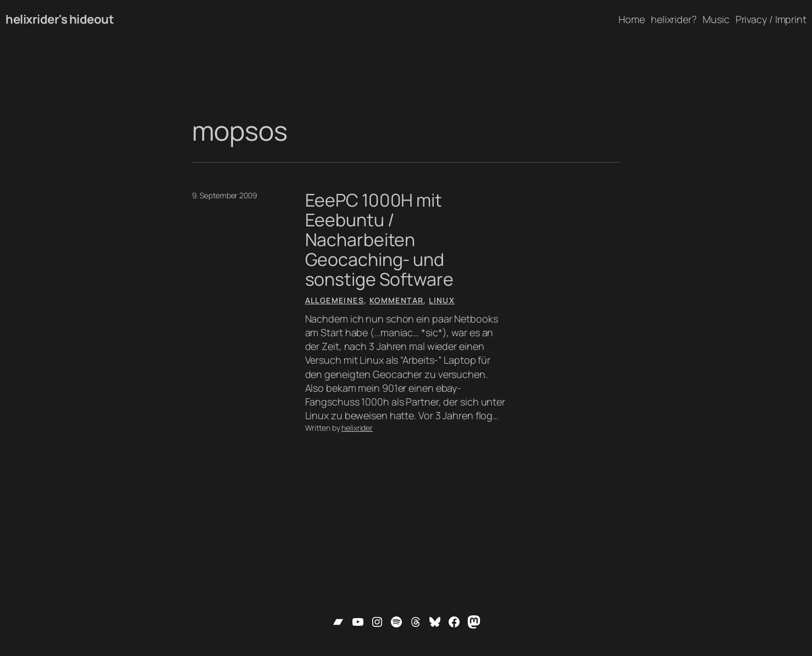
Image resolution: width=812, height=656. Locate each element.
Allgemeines (335, 300)
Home (632, 19)
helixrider (357, 428)
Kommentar (397, 300)
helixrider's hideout (60, 19)
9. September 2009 (225, 195)
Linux (442, 300)
